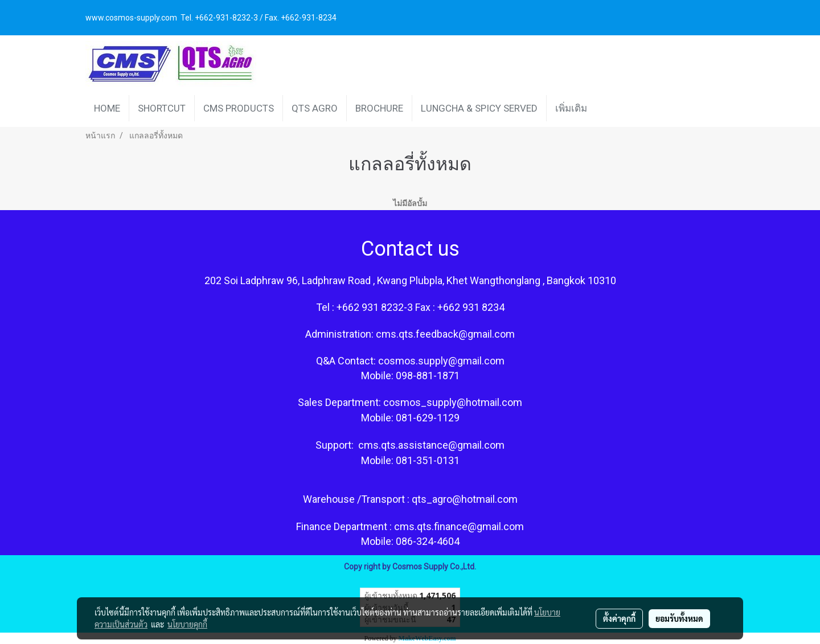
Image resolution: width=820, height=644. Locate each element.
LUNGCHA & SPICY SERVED (479, 108)
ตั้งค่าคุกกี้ (619, 618)
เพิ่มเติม (571, 108)
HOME (107, 108)
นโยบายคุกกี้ (187, 624)
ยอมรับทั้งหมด (679, 618)
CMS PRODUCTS (239, 108)
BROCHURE (379, 108)
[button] (606, 108)
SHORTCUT (162, 108)
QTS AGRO (315, 108)
